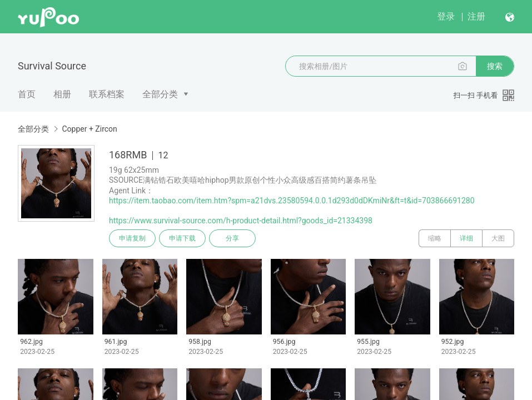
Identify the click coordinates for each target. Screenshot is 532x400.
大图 (498, 238)
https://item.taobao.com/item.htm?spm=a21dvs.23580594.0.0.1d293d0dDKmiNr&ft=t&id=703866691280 (292, 201)
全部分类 (160, 94)
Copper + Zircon (89, 129)
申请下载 (182, 238)
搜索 (495, 66)
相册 (62, 94)
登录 (446, 16)
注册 (476, 16)
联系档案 (107, 94)
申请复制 (132, 238)
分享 (232, 238)
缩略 (435, 238)
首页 (27, 94)
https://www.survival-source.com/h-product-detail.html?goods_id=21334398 (241, 221)
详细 (466, 238)
